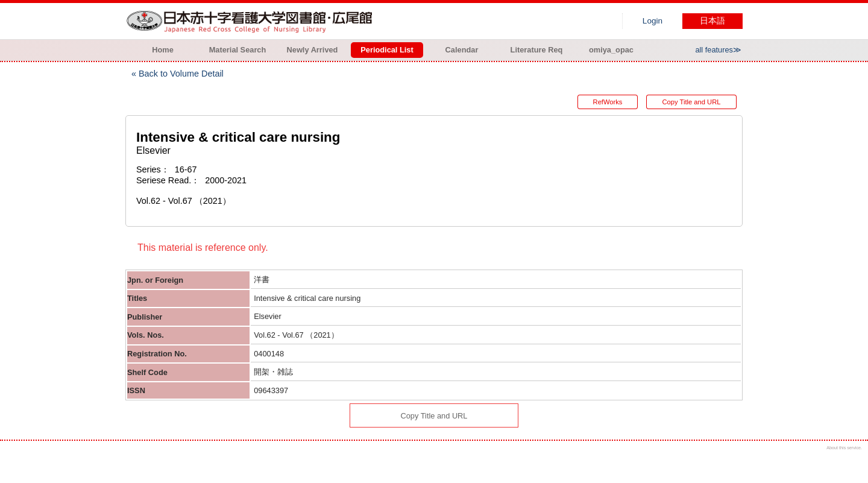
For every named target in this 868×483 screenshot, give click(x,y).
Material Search (238, 50)
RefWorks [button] (608, 102)
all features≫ (718, 50)
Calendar (462, 50)
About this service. (844, 448)
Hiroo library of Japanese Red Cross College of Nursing (252, 21)
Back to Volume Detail (181, 74)
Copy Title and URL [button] (691, 102)
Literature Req (537, 50)
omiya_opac (611, 50)
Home (163, 50)
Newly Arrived (313, 50)
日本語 (712, 21)
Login (653, 21)
